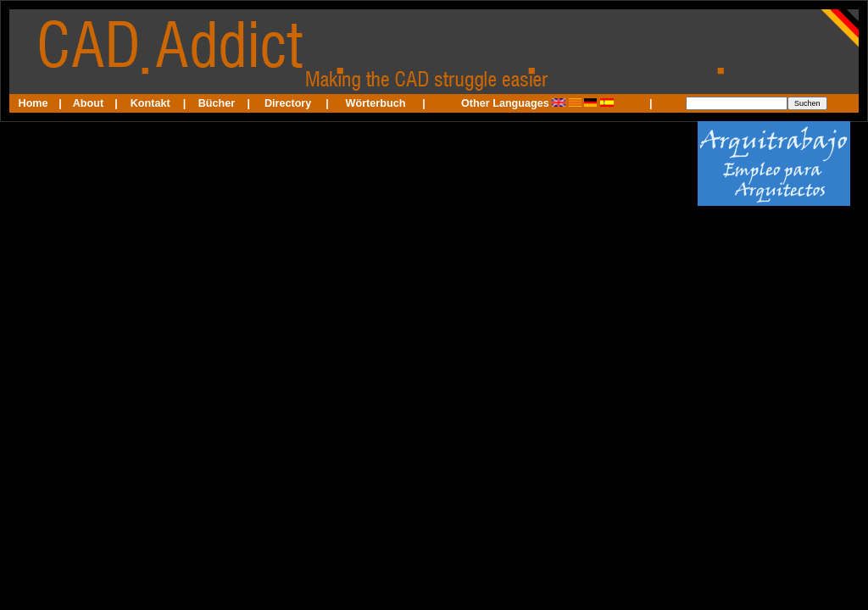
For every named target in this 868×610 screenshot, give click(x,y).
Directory (288, 103)
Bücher (217, 103)
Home (33, 103)
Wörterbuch (376, 103)
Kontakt (150, 103)
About (88, 103)
